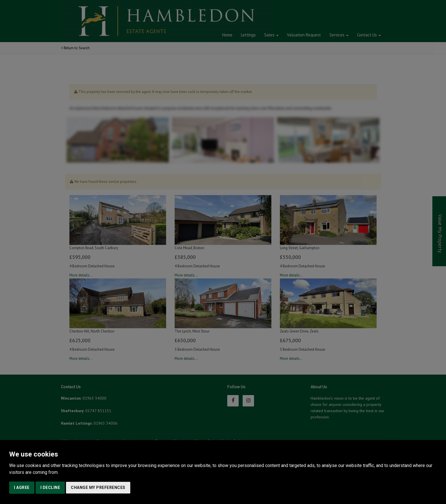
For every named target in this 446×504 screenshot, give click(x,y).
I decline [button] (50, 488)
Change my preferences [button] (98, 488)
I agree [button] (22, 488)
